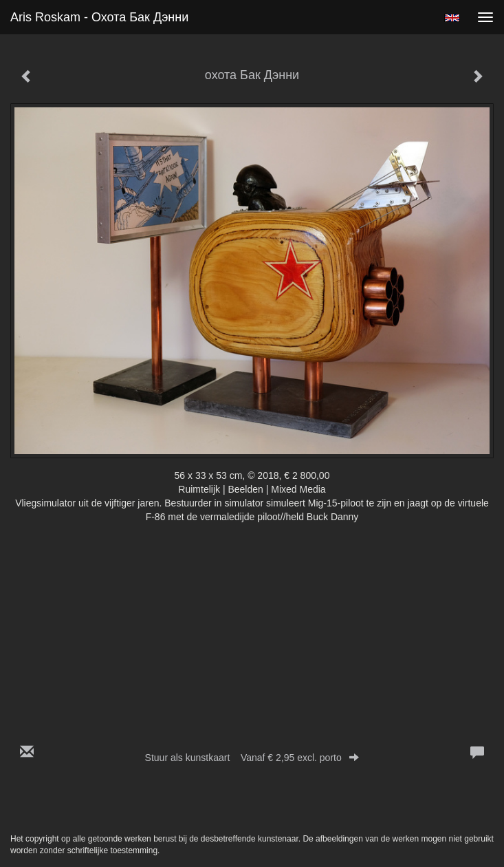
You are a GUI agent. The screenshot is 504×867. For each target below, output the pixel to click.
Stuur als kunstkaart (252, 758)
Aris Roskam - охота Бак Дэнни (99, 17)
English (452, 18)
